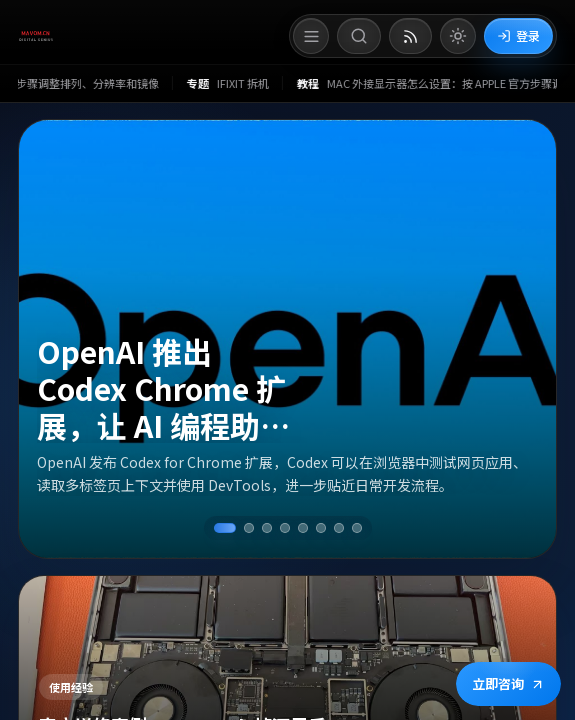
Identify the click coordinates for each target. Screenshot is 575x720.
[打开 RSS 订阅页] (410, 36)
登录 (518, 35)
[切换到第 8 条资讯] (357, 528)
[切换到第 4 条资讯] (285, 528)
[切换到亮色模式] (458, 36)
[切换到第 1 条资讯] (225, 528)
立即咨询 (508, 683)
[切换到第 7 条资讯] (339, 528)
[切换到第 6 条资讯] (321, 528)
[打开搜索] (359, 36)
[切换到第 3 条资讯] (267, 528)
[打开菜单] (311, 36)
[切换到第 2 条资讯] (249, 528)
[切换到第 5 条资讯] (303, 528)
